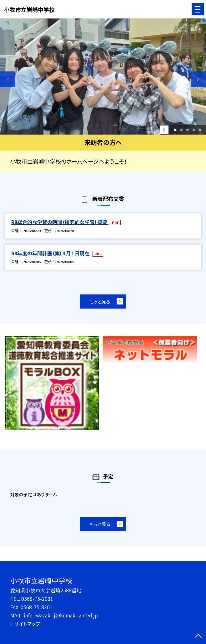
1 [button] (175, 130)
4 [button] (194, 130)
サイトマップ (27, 624)
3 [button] (187, 130)
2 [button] (181, 130)
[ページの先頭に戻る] (198, 636)
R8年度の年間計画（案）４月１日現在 (51, 253)
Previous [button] (8, 79)
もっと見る (100, 302)
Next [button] (198, 79)
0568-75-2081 (37, 599)
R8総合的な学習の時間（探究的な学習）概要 (60, 222)
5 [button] (200, 130)
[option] (103, 77)
